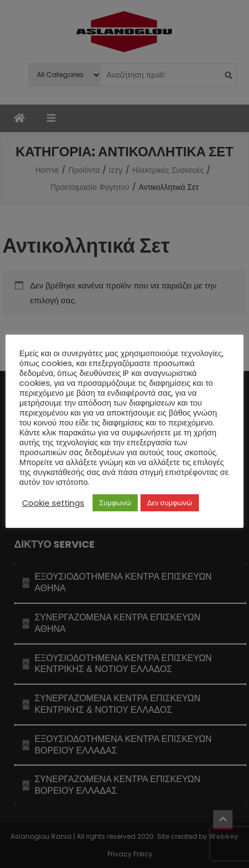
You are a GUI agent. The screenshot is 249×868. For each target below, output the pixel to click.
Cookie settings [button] (53, 503)
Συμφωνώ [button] (115, 503)
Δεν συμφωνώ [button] (170, 503)
